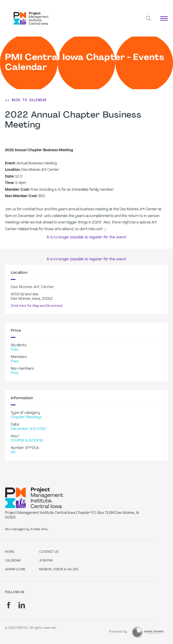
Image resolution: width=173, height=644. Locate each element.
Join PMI (46, 561)
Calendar (13, 561)
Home (10, 552)
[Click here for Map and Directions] (37, 306)
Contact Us (49, 552)
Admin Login (15, 570)
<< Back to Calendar (26, 100)
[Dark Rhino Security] (148, 632)
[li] (22, 605)
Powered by (118, 632)
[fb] (9, 605)
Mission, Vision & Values (59, 570)
